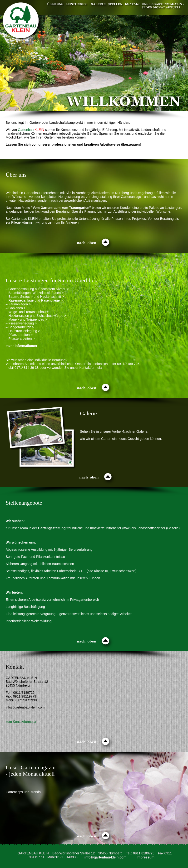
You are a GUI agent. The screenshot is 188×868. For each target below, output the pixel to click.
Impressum (146, 857)
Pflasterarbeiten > (21, 339)
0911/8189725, (24, 693)
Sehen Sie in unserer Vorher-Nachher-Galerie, (114, 431)
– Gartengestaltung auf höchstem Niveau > (37, 289)
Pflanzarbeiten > (20, 335)
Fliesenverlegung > (22, 323)
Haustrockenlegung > (24, 331)
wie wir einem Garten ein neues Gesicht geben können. (121, 439)
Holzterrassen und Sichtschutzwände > (37, 316)
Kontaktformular (91, 368)
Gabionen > (17, 308)
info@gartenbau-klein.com (105, 857)
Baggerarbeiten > (21, 327)
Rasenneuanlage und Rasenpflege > (35, 300)
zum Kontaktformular (21, 722)
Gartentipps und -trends (23, 792)
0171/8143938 (26, 700)
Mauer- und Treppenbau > (28, 319)
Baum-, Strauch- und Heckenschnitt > (36, 297)
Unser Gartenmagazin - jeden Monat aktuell (31, 771)
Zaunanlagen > (20, 304)
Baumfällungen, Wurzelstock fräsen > (36, 293)
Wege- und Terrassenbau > (28, 312)
